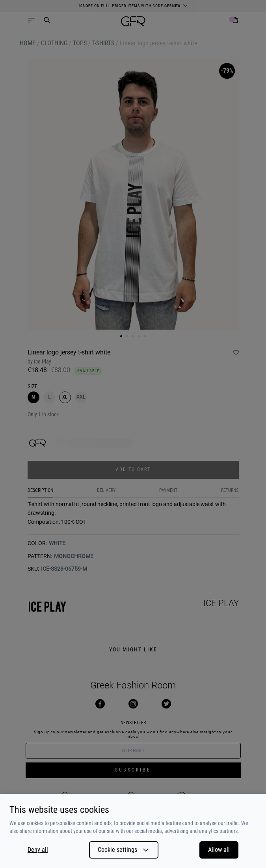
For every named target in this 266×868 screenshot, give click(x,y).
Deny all (38, 850)
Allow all (219, 850)
